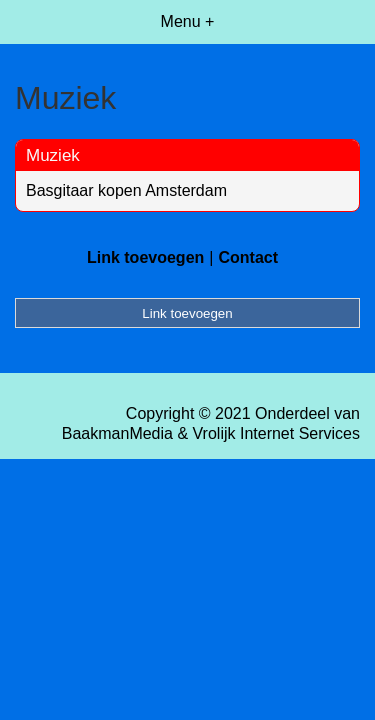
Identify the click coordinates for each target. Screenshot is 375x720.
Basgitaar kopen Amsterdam (126, 190)
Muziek (53, 155)
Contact (248, 257)
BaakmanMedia (117, 433)
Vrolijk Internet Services (276, 433)
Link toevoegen (145, 257)
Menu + (188, 21)
